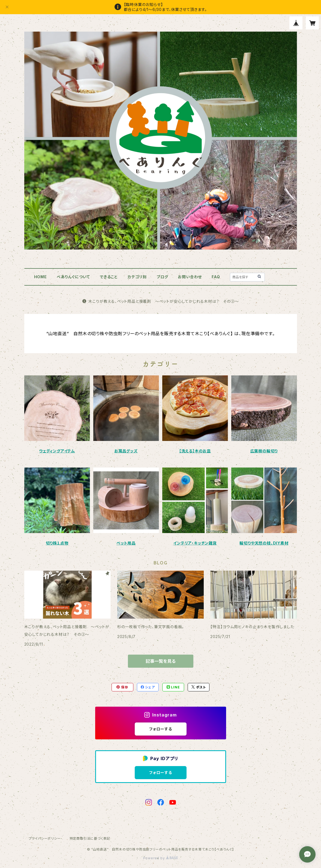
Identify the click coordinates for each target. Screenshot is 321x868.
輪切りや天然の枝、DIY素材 (264, 543)
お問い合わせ (190, 277)
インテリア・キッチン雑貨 (195, 543)
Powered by (161, 858)
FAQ (216, 277)
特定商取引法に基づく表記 (90, 838)
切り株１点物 (57, 543)
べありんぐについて (73, 277)
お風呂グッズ (126, 451)
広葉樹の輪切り (264, 451)
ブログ (162, 277)
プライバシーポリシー (45, 838)
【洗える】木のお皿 (195, 451)
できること (109, 277)
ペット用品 (126, 543)
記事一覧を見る (161, 661)
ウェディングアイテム (57, 451)
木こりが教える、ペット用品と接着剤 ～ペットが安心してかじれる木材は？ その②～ (161, 301)
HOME (40, 277)
